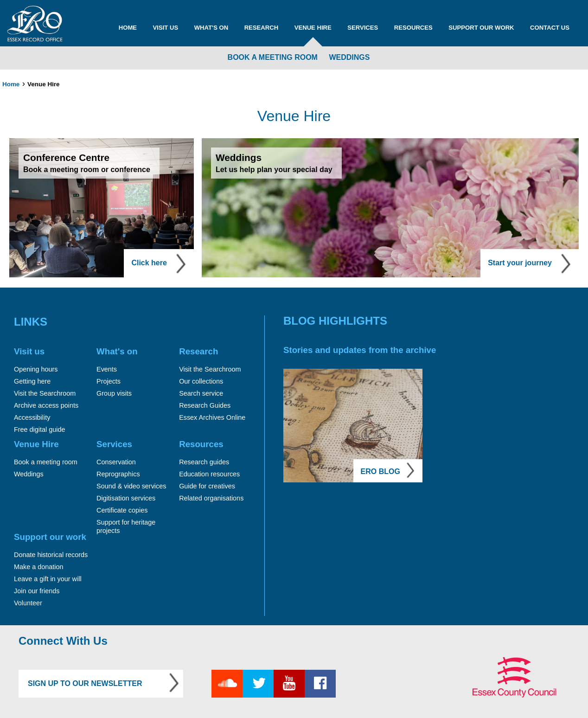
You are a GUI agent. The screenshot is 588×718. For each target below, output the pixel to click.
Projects (109, 381)
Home (128, 28)
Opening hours (36, 369)
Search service (201, 393)
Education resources (209, 474)
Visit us (166, 28)
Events (107, 369)
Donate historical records (51, 555)
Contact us (550, 28)
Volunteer (28, 603)
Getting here (32, 381)
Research (262, 28)
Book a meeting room (273, 57)
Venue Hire (313, 28)
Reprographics (118, 474)
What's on (211, 28)
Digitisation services (126, 498)
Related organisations (211, 498)
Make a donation (38, 567)
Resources (413, 28)
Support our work (481, 28)
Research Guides (205, 405)
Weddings (349, 57)
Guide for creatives (207, 486)
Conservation (116, 462)
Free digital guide (39, 430)
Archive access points (46, 405)
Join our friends (37, 591)
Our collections (201, 381)
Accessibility (32, 417)
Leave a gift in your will (48, 579)
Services (363, 28)
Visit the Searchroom (45, 393)
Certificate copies (122, 510)
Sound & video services (131, 486)
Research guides (204, 462)
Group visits (114, 393)
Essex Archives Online (212, 417)
